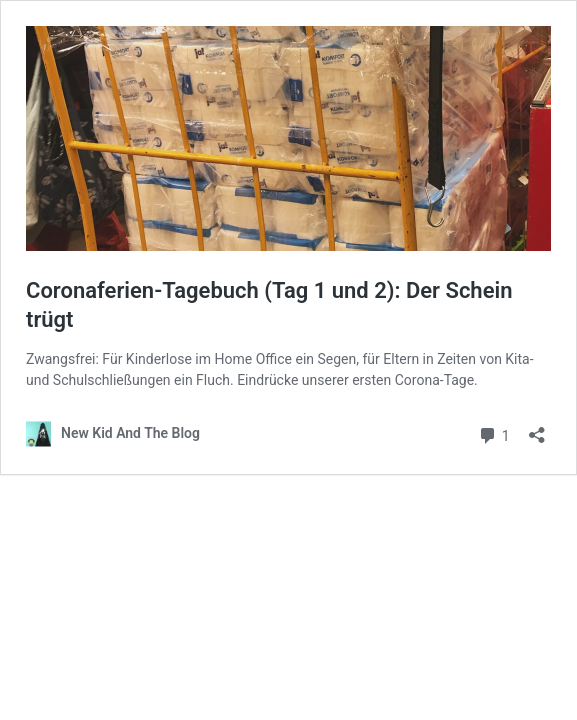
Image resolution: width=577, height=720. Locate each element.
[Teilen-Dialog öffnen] (537, 428)
